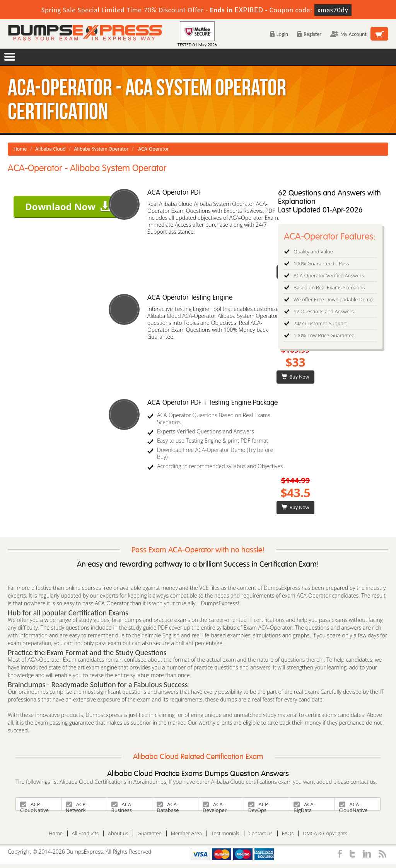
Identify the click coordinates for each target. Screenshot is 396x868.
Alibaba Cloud (50, 149)
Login (279, 34)
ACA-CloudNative (353, 806)
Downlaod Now (68, 206)
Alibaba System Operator (101, 149)
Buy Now (295, 377)
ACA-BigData (304, 806)
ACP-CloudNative (34, 806)
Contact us (261, 833)
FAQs (288, 833)
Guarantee (149, 833)
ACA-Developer (215, 806)
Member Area (186, 833)
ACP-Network (76, 806)
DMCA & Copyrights (325, 833)
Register (309, 34)
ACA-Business (122, 806)
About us (118, 833)
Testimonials (225, 833)
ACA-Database (168, 806)
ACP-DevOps (259, 806)
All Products (85, 833)
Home (20, 149)
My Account (348, 34)
